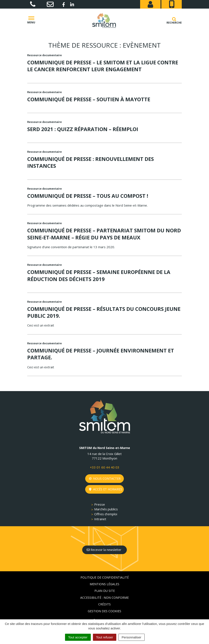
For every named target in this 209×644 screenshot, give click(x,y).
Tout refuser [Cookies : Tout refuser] (105, 637)
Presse (100, 504)
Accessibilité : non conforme (104, 598)
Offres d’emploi (106, 514)
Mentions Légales (104, 584)
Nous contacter (105, 478)
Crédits (104, 604)
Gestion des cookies (104, 611)
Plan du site (105, 591)
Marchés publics (106, 509)
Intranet (100, 519)
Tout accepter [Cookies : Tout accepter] (78, 637)
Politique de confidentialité (105, 577)
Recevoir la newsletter (104, 550)
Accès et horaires (106, 489)
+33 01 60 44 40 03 (105, 467)
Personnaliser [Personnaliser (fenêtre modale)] (132, 637)
